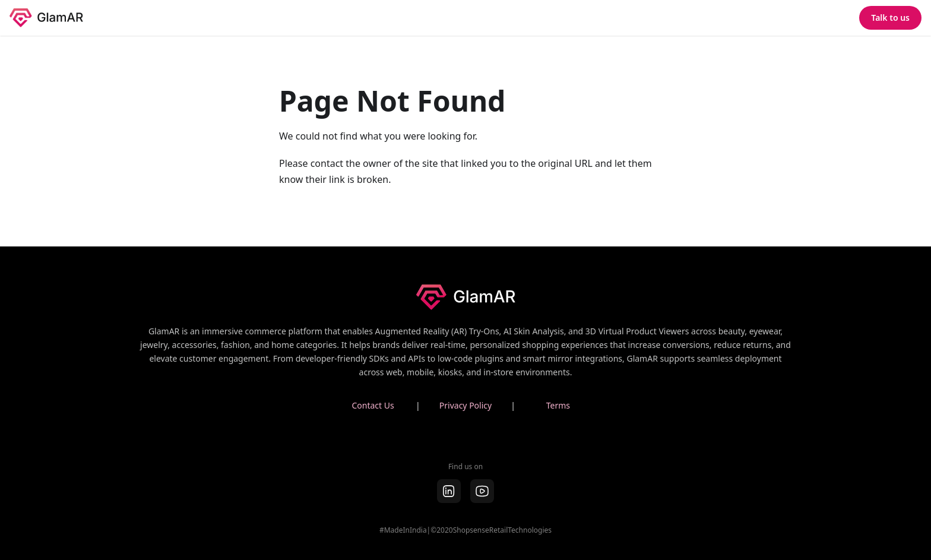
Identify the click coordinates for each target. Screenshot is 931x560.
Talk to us (890, 18)
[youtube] (482, 491)
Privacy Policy (465, 405)
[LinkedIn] (449, 491)
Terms (558, 405)
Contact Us (373, 405)
